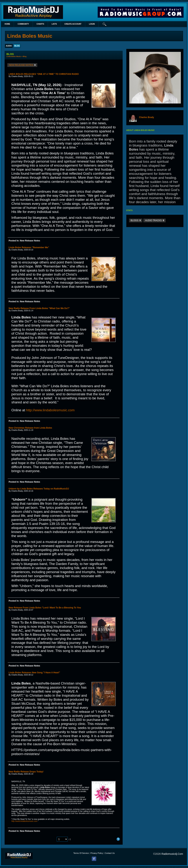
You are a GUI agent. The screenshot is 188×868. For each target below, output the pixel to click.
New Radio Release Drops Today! (26, 772)
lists (54, 24)
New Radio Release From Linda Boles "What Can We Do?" (39, 308)
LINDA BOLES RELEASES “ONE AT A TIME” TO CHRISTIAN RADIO (44, 74)
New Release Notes (30, 241)
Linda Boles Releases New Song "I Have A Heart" (34, 673)
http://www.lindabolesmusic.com (50, 410)
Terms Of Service (81, 853)
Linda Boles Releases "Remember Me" (29, 247)
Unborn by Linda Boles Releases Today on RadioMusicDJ (39, 489)
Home (7, 24)
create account (73, 24)
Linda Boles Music (14, 56)
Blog (25, 56)
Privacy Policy (97, 853)
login (92, 24)
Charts (40, 24)
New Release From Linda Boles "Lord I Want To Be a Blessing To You (45, 608)
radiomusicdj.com (172, 854)
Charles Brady (146, 117)
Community (23, 24)
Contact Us (110, 853)
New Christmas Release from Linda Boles (30, 428)
